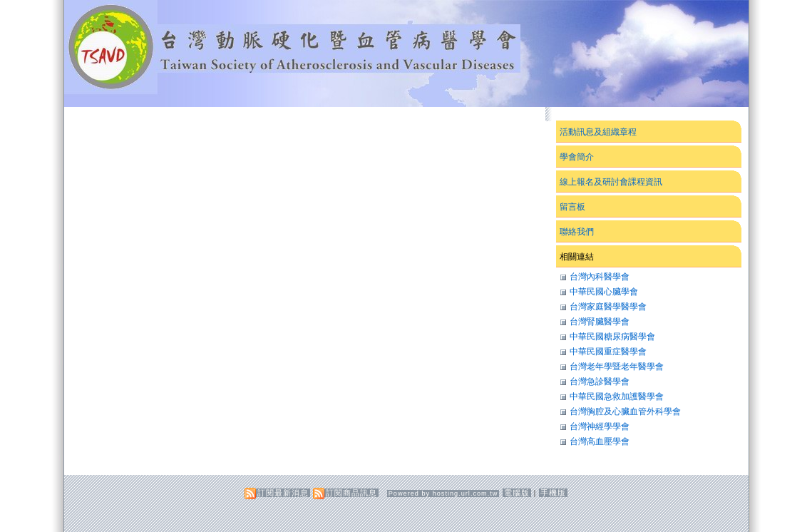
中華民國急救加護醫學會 (617, 397)
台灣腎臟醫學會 (600, 322)
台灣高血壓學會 (600, 441)
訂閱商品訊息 (351, 493)
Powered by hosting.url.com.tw (443, 493)
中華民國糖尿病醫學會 (612, 337)
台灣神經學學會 (600, 426)
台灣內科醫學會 (600, 277)
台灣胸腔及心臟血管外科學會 (625, 411)
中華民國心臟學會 (604, 292)
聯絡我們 (577, 232)
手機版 (553, 493)
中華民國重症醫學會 (608, 352)
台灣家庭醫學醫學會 (608, 307)
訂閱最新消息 (283, 493)
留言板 (572, 207)
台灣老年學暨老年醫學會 (617, 367)
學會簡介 (577, 157)
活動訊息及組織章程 (598, 132)
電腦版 (517, 493)
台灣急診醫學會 (600, 382)
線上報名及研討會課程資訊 (611, 182)
